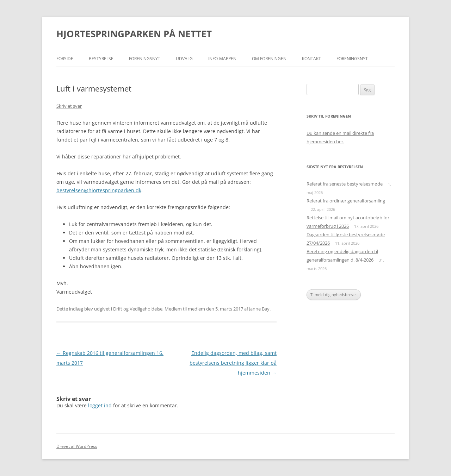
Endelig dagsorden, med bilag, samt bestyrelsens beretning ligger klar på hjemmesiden (233, 363)
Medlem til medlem (185, 309)
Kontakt (311, 59)
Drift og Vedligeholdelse (138, 309)
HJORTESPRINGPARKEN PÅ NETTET (134, 34)
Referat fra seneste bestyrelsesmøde (345, 184)
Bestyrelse (101, 59)
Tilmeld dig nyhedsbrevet (334, 295)
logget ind (100, 405)
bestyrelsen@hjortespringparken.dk (99, 190)
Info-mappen (222, 59)
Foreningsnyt (145, 59)
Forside (65, 59)
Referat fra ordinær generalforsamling (346, 201)
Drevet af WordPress (77, 446)
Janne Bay (259, 309)
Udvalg (184, 59)
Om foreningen (269, 59)
